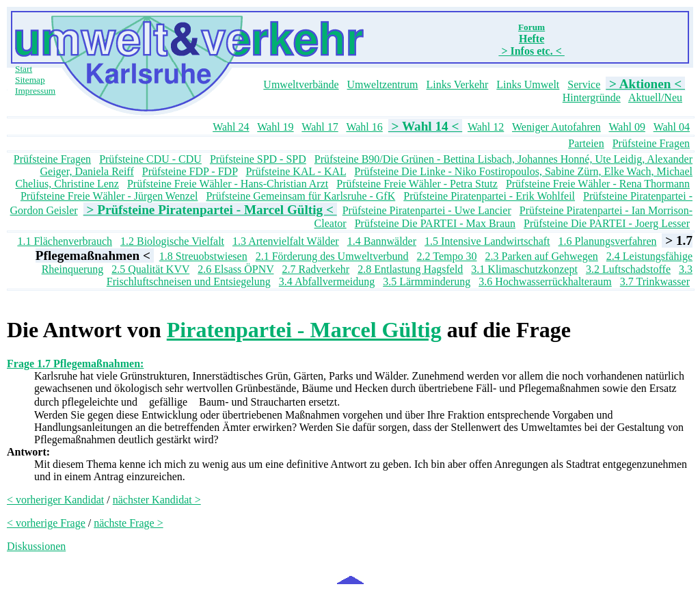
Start (24, 69)
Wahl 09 (627, 127)
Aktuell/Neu (655, 97)
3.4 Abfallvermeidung (327, 281)
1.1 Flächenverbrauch (65, 241)
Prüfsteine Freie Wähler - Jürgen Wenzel (109, 196)
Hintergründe (592, 97)
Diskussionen (36, 546)
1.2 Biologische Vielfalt (172, 241)
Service (584, 84)
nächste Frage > (128, 523)
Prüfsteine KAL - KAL (296, 171)
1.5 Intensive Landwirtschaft (487, 241)
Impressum (35, 91)
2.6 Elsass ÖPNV (235, 269)
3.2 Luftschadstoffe (628, 269)
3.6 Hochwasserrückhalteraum (545, 281)
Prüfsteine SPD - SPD (258, 159)
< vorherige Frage (46, 523)
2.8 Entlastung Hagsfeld (410, 269)
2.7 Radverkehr (316, 269)
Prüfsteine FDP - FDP (190, 171)
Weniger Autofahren (556, 127)
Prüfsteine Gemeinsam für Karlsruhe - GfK (300, 196)
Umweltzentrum (383, 84)
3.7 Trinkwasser (655, 281)
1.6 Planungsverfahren (608, 241)
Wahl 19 (275, 127)
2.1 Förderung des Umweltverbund (332, 256)
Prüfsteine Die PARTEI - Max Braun (435, 223)
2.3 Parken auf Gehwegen (542, 256)
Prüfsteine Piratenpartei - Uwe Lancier (427, 210)
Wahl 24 (231, 127)
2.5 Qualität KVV (150, 269)
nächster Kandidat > (157, 500)
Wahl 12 (486, 127)
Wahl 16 (364, 127)
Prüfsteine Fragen (651, 143)
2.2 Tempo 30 (447, 256)
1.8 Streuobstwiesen (203, 256)
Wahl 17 (320, 127)
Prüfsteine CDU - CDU (150, 159)
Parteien (586, 143)
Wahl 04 (672, 127)
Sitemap (30, 80)
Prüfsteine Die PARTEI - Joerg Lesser (607, 223)
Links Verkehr (458, 84)
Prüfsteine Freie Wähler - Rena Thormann (598, 184)
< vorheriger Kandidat (55, 500)
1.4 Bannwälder (382, 241)
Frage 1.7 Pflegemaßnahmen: (75, 364)
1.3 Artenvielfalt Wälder (286, 241)
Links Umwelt (528, 84)
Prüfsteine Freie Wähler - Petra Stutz (417, 184)
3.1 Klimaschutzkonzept (524, 269)
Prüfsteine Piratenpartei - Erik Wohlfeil (489, 196)
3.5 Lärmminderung (427, 281)
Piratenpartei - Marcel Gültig (304, 330)
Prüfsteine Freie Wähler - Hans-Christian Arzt (228, 184)
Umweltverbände (301, 84)
